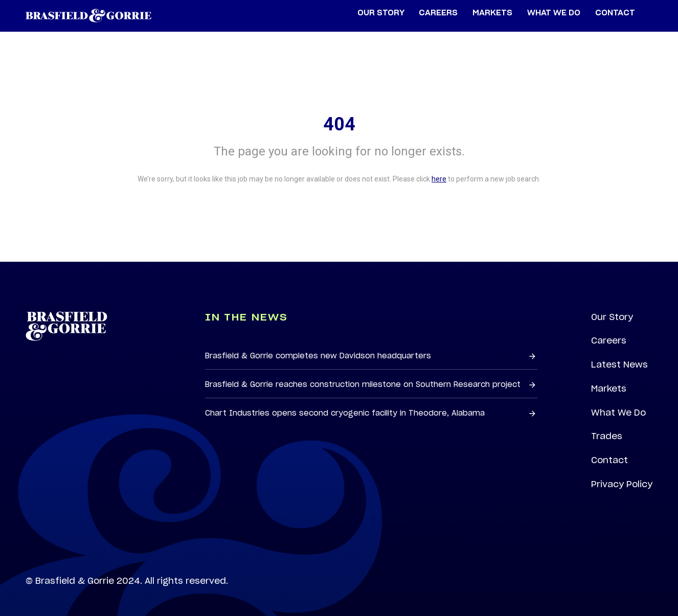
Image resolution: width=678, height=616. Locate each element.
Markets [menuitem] (492, 13)
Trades (607, 436)
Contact (609, 460)
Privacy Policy (622, 484)
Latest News (619, 364)
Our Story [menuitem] (381, 13)
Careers (609, 340)
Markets (609, 389)
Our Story (612, 317)
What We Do (618, 413)
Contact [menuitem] (615, 13)
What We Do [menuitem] (554, 13)
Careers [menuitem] (438, 13)
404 (339, 124)
